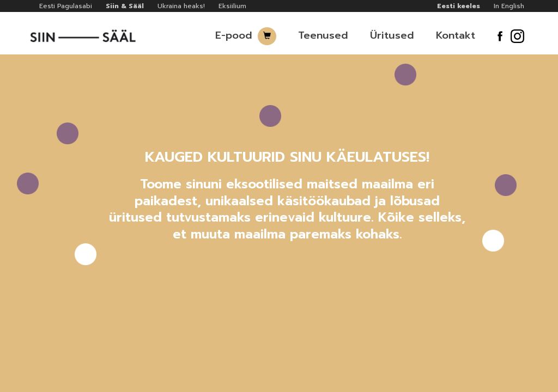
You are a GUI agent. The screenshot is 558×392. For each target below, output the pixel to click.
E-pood (234, 35)
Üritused (392, 35)
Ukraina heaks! (181, 6)
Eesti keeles (459, 6)
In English (509, 6)
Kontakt (456, 35)
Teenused (323, 35)
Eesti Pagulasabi (66, 6)
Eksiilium (232, 6)
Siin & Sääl (125, 6)
